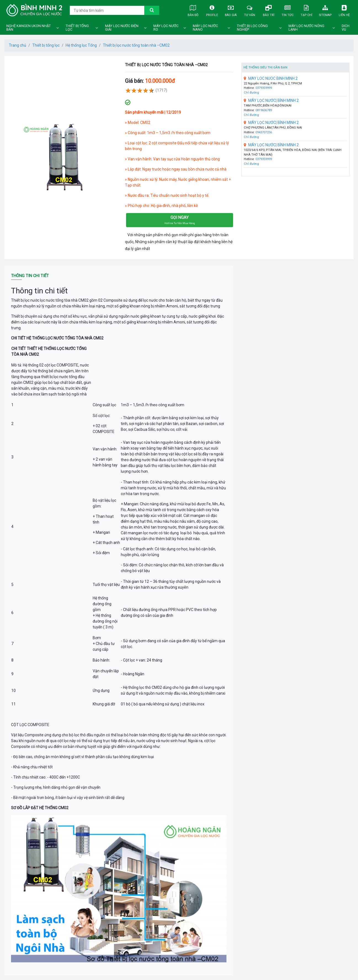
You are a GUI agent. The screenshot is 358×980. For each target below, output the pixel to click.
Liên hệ (344, 10)
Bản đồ (193, 10)
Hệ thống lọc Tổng (81, 45)
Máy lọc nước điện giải (122, 28)
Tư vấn (250, 10)
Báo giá (231, 10)
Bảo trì (269, 10)
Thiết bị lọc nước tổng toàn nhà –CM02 (136, 45)
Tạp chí (306, 10)
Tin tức (287, 10)
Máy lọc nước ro (166, 28)
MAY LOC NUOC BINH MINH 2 (271, 78)
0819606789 (264, 110)
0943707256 (264, 132)
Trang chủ (18, 45)
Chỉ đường (251, 93)
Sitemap (325, 10)
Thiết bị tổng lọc (77, 28)
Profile (212, 10)
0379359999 (264, 88)
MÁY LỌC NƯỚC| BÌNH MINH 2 (271, 100)
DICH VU (346, 28)
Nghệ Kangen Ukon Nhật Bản (29, 28)
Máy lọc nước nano (205, 28)
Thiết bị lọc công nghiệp (252, 28)
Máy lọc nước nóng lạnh (306, 28)
